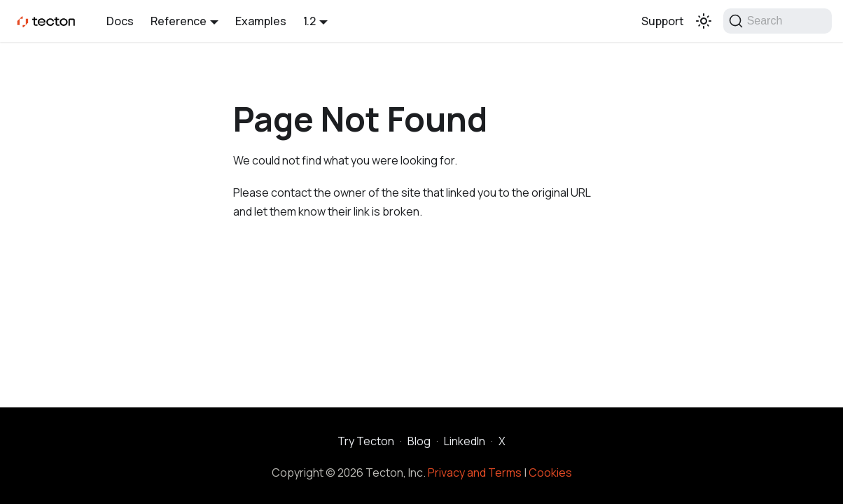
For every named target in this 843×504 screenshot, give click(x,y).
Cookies (550, 472)
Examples (261, 21)
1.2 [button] (309, 21)
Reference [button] (179, 21)
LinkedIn (465, 441)
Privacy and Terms (475, 472)
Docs (120, 21)
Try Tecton (366, 441)
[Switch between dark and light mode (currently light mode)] (704, 21)
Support (663, 21)
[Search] (778, 21)
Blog (419, 441)
